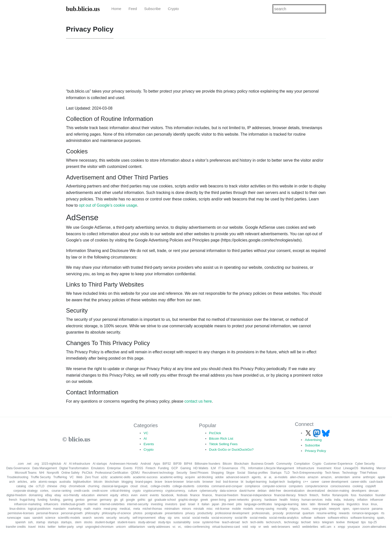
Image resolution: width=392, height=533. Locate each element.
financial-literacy (285, 495)
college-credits (160, 486)
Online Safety (70, 473)
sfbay (162, 518)
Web (79, 477)
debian (262, 491)
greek (204, 500)
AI (145, 439)
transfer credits (16, 527)
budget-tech (277, 482)
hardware (271, 500)
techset (306, 522)
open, (346, 509)
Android (146, 464)
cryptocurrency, (175, 491)
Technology (350, 473)
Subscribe (152, 9)
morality (282, 509)
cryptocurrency (153, 491)
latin (312, 504)
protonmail (293, 513)
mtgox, (294, 509)
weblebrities (310, 527)
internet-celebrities (112, 504)
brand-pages (144, 482)
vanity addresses (159, 527)
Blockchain (241, 464)
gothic (141, 500)
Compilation (302, 464)
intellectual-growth (73, 504)
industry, (349, 500)
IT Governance (228, 468)
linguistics (353, 504)
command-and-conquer (227, 486)
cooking (358, 486)
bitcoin (98, 482)
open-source (361, 509)
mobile (236, 509)
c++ (306, 482)
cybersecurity (208, 491)
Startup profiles (258, 473)
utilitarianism (137, 527)
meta (137, 509)
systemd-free (211, 522)
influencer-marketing (28, 504)
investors (171, 504)
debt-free (275, 491)
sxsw (196, 522)
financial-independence (256, 495)
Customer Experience (338, 464)
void (245, 527)
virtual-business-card (226, 527)
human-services (312, 500)
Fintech (151, 468)
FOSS (139, 468)
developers (359, 491)
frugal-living (27, 500)
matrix (97, 509)
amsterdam (342, 477)
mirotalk (199, 509)
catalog (21, 486)
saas (27, 518)
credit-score (100, 491)
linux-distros (17, 509)
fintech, (314, 495)
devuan (374, 491)
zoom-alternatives (374, 527)
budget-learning (256, 482)
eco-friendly (71, 495)
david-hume (247, 491)
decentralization (294, 491)
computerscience (317, 486)
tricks (41, 527)
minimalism (172, 509)
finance (195, 495)
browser (208, 482)
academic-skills (120, 477)
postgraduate (154, 513)
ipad (183, 504)
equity (114, 495)
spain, (381, 518)
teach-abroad (231, 522)
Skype (230, 473)
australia (65, 482)
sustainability (182, 522)
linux (365, 504)
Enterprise (114, 468)
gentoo (80, 500)
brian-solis (193, 482)
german (92, 500)
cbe (31, 486)
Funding (163, 468)
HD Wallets (201, 468)
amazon (313, 477)
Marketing (367, 468)
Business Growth (263, 464)
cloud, (144, 486)
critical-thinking (120, 491)
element (102, 495)
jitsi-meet (228, 504)
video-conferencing (197, 527)
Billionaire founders (207, 464)
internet (92, 504)
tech (245, 522)
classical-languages (115, 486)
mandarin (59, 509)
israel (192, 504)
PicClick (215, 433)
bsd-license (231, 482)
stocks (88, 522)
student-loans (126, 522)
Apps (157, 464)
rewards (344, 513)
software (320, 518)
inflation (362, 500)
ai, (270, 477)
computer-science (274, 486)
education (88, 495)
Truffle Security (41, 477)
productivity (205, 513)
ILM (213, 468)
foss (353, 495)
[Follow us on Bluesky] (326, 433)
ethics (125, 495)
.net (29, 464)
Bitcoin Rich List (221, 439)
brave (158, 482)
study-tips (164, 522)
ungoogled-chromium (99, 527)
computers (296, 486)
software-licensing (362, 518)
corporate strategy (26, 491)
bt (242, 482)
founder (380, 495)
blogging (127, 482)
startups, (67, 522)
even (134, 495)
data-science (228, 491)
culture (192, 491)
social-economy (222, 518)
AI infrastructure (80, 464)
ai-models (281, 477)
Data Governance (18, 468)
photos (138, 513)
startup (41, 522)
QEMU (135, 473)
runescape (14, 518)
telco (316, 522)
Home (116, 9)
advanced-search (237, 477)
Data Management (45, 468)
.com (20, 464)
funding (42, 500)
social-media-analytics (284, 518)
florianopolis (340, 495)
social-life (241, 518)
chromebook (77, 486)
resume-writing (327, 513)
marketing (75, 509)
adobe (219, 477)
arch (12, 482)
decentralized (316, 491)
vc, (180, 527)
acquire (190, 477)
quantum (308, 513)
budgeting (294, 482)
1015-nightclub (51, 464)
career (315, 482)
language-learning (286, 504)
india (328, 500)
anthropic (369, 477)
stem (78, 522)
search (87, 518)
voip (253, 527)
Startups (276, 473)
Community (284, 464)
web (266, 527)
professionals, (261, 513)
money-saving (265, 509)
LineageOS (351, 468)
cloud (134, 486)
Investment (324, 468)
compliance (252, 486)
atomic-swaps (48, 482)
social (186, 518)
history (295, 500)
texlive (340, 522)
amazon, (326, 477)
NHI (42, 473)
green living (218, 500)
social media (201, 518)
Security (182, 473)
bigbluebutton (82, 482)
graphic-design (188, 500)
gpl (150, 500)
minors (186, 509)
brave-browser (174, 482)
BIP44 (188, 464)
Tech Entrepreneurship (307, 473)
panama (377, 509)
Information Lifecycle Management (271, 468)
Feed (133, 9)
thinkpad (353, 522)
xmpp (341, 527)
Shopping (217, 473)
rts (383, 513)
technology (291, 522)
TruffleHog (60, 477)
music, (306, 509)
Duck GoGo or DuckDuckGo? (231, 450)
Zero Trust (92, 477)
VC (146, 433)
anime (356, 477)
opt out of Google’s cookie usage (108, 205)
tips (363, 522)
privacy (190, 513)
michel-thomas (152, 509)
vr (259, 527)
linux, (374, 504)
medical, (125, 509)
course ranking (61, 491)
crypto (137, 491)
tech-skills (257, 522)
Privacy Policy (315, 451)
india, (338, 500)
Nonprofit (53, 473)
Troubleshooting (17, 477)
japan (216, 504)
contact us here (198, 401)
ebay (58, 495)
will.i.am (326, 527)
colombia (203, 486)
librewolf (323, 504)
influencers (51, 504)
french (13, 500)
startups (53, 522)
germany (106, 500)
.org (36, 464)
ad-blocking (205, 477)
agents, (256, 477)
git (122, 500)
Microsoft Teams (26, 473)
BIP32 (167, 464)
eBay (49, 495)
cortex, (44, 491)
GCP (174, 468)
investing (157, 504)
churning (93, 486)
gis (116, 500)
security (111, 518)
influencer (377, 500)
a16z (104, 477)
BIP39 (177, 464)
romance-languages (365, 513)
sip (170, 518)
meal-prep (110, 509)
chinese (52, 486)
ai (265, 477)
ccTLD (40, 486)
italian (205, 504)
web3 (296, 527)
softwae (306, 518)
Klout (337, 468)
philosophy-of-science (116, 513)
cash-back (376, 482)
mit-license (222, 509)
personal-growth (72, 513)
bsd (218, 482)
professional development (232, 513)
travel (32, 527)
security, (124, 518)
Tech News (332, 473)
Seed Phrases (199, 473)
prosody (278, 513)
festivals (182, 495)
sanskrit (38, 518)
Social (241, 473)
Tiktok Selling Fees (223, 444)
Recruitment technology (158, 473)
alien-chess (298, 477)
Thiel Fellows (368, 473)
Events (149, 444)
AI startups (100, 464)
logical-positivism (39, 509)
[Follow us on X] (309, 433)
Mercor (381, 468)
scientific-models (69, 518)
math (87, 509)
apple (381, 477)
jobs (239, 504)
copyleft (371, 486)
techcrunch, (274, 522)
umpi (79, 527)
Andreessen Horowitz (124, 464)
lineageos (338, 504)
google (130, 500)
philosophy (92, 513)
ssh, (31, 522)
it (198, 504)
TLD (287, 473)
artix (33, 482)
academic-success (145, 477)
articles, (23, 482)
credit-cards (82, 491)
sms (177, 518)
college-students (183, 486)
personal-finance (47, 513)
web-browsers (281, 527)
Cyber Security (365, 464)
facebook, (168, 495)
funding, (55, 500)
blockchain (112, 482)
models (248, 509)
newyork (334, 509)
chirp (63, 486)
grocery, (256, 500)
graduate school (165, 500)
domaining (36, 495)
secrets (99, 518)
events (154, 495)
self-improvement (144, 518)
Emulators (98, 468)
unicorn (121, 527)
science (50, 518)
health (284, 500)
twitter (51, 527)
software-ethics (338, 518)
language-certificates (258, 504)
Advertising (313, 440)
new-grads (319, 509)
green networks (238, 500)
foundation (366, 495)
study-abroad (147, 522)
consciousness (340, 486)
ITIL (243, 468)
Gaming (185, 468)
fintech (303, 495)
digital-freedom (16, 495)
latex (304, 504)
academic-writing (171, 477)
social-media (258, 518)
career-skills (359, 482)
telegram (328, 522)
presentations (174, 513)
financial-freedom (227, 495)
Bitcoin (227, 464)
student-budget (105, 522)
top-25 (372, 522)
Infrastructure (305, 468)
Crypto (173, 9)
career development (335, 482)
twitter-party (66, 527)
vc (174, 527)
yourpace (354, 527)
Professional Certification (112, 473)
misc (210, 509)
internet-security (138, 504)
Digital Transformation (74, 468)
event (144, 495)
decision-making (338, 491)
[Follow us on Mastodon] (317, 433)
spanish (20, 522)
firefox (326, 495)
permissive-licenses (21, 513)
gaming (68, 500)
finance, (207, 495)
